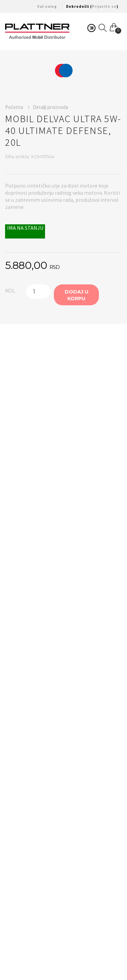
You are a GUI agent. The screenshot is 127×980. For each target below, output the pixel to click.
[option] (63, 71)
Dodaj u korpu (77, 295)
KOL (10, 291)
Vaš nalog (47, 6)
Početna (17, 107)
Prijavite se (104, 6)
